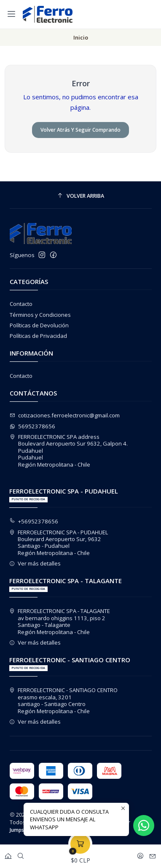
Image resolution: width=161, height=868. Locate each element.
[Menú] (11, 14)
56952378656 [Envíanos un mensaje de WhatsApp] (33, 426)
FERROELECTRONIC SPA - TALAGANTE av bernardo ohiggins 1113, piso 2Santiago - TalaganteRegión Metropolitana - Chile (60, 621)
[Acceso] (140, 854)
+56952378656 (34, 521)
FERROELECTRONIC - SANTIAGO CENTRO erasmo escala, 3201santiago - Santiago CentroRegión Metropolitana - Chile (64, 700)
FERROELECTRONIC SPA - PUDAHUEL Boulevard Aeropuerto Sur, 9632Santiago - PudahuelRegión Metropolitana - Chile (59, 543)
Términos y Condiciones (40, 315)
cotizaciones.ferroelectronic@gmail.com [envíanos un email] (65, 415)
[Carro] (80, 854)
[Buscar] (21, 854)
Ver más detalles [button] (35, 563)
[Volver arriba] (81, 196)
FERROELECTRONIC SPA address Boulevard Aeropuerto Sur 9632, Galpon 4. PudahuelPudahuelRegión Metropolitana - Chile (69, 451)
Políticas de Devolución (39, 325)
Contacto (21, 304)
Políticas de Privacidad (38, 336)
